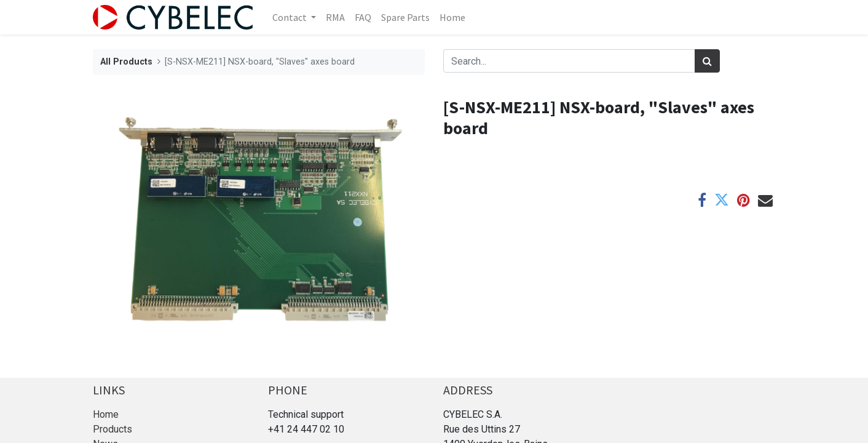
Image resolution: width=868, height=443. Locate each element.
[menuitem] (335, 17)
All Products (126, 62)
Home (106, 414)
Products (112, 429)
